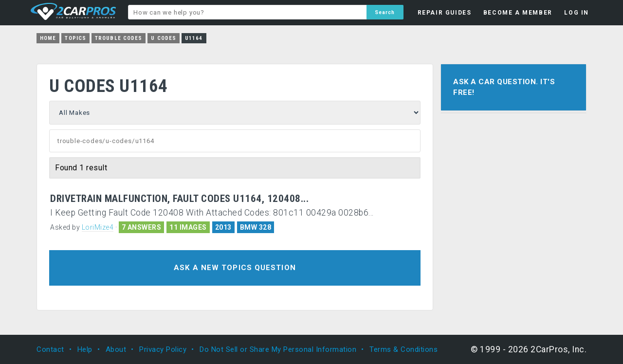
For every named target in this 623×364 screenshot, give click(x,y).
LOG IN (577, 13)
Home (48, 38)
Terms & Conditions (403, 349)
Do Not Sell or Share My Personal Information (278, 349)
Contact (50, 349)
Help (85, 349)
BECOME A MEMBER (518, 13)
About (116, 349)
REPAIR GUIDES (445, 13)
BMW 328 (256, 227)
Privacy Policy (163, 349)
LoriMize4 (98, 227)
